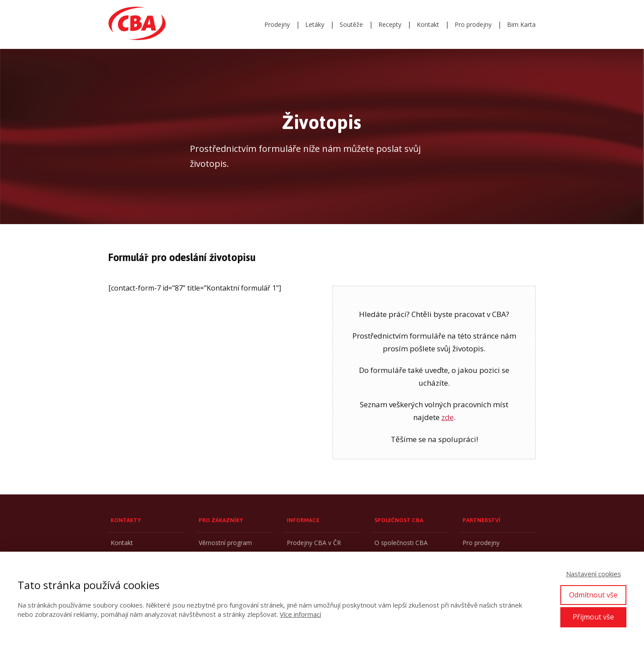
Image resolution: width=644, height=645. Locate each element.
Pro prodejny (473, 24)
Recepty (390, 24)
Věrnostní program (225, 543)
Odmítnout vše (593, 595)
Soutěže (351, 24)
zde (448, 417)
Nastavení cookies (594, 574)
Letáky (315, 24)
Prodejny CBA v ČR (314, 543)
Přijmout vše (593, 617)
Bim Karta (521, 24)
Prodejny (277, 24)
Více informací (300, 614)
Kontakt (428, 24)
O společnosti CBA (401, 543)
